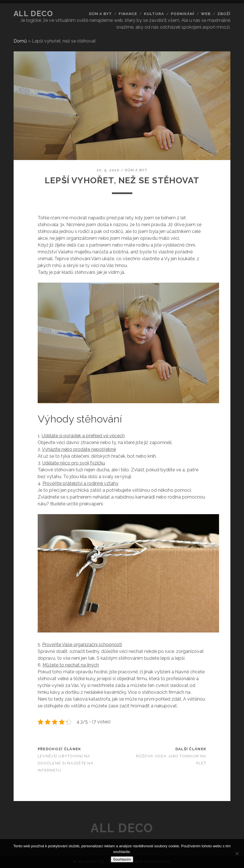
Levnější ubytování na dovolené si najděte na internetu (66, 763)
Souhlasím (122, 859)
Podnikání (183, 14)
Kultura (154, 14)
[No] (237, 854)
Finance (128, 14)
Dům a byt (100, 14)
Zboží (224, 14)
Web (206, 14)
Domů (20, 41)
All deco (33, 14)
